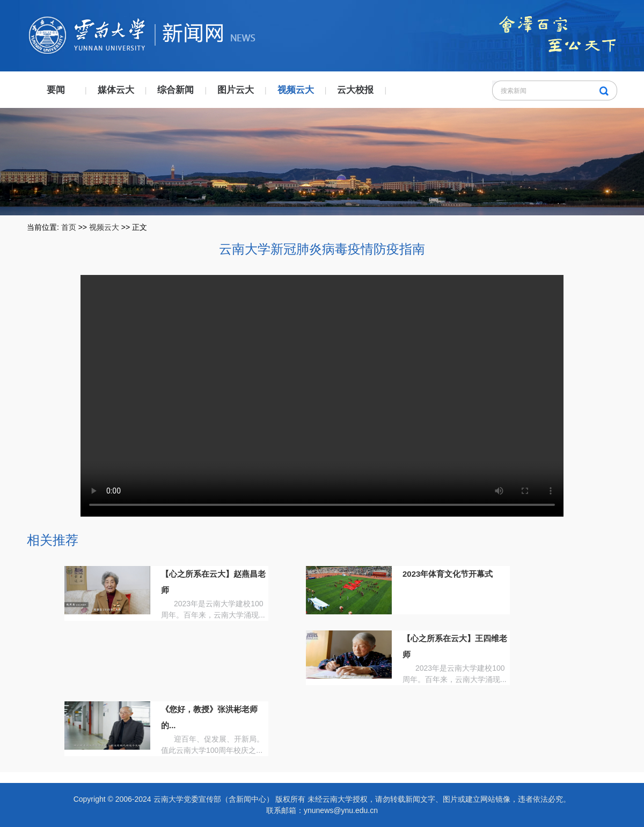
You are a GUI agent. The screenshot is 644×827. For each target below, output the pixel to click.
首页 (69, 227)
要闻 (56, 90)
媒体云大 (116, 90)
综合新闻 (175, 90)
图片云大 (236, 90)
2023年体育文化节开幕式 (448, 574)
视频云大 (296, 90)
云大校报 (355, 90)
